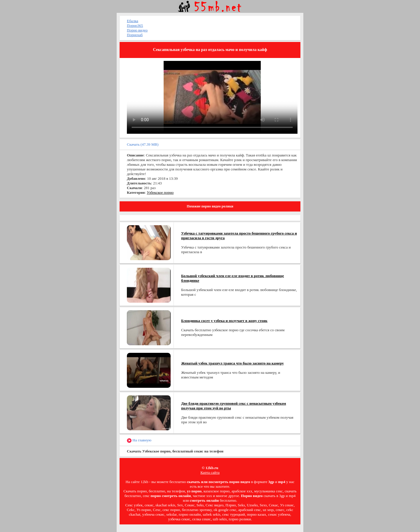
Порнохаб (135, 35)
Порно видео (137, 30)
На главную (139, 440)
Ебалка (133, 21)
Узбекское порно (160, 192)
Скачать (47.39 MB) (143, 144)
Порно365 (135, 25)
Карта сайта (210, 472)
